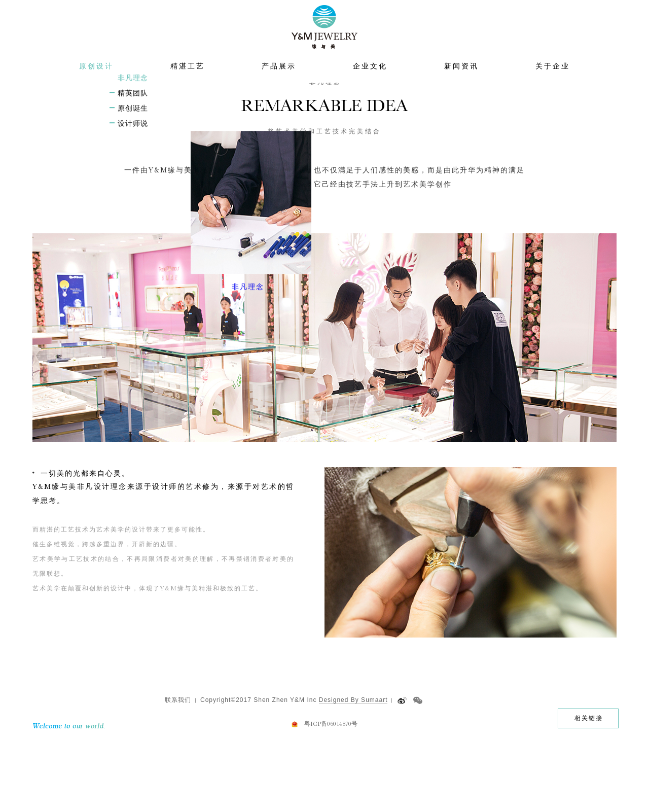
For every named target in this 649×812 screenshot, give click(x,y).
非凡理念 (354, 109)
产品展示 (279, 86)
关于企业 (553, 86)
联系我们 (178, 768)
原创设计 (96, 86)
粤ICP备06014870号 (331, 792)
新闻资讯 (461, 86)
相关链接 (589, 787)
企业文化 (370, 86)
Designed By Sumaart (353, 768)
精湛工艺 (188, 86)
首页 (287, 109)
